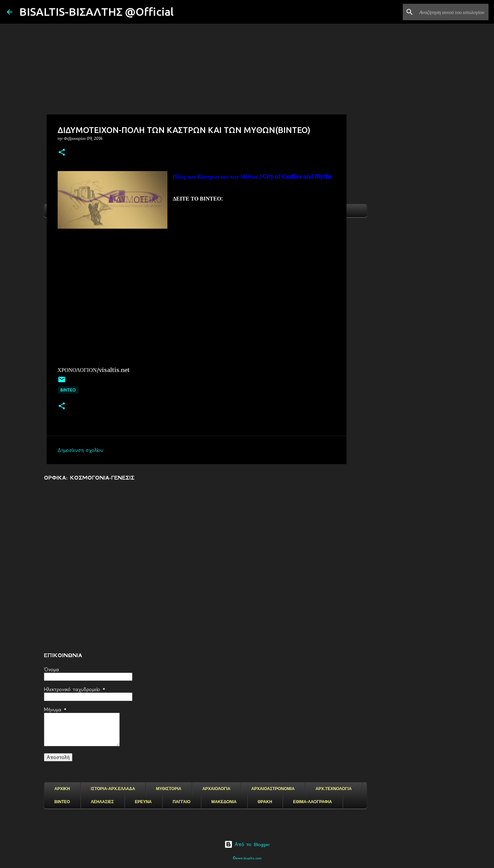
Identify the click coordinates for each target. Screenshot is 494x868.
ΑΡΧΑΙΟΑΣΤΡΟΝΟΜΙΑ (273, 789)
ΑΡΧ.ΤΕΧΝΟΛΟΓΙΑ (334, 789)
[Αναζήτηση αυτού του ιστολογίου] (452, 12)
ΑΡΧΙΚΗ (62, 789)
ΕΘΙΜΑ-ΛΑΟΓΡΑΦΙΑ (313, 802)
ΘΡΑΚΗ (265, 802)
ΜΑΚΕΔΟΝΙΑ (224, 802)
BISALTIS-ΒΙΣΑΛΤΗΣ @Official (96, 12)
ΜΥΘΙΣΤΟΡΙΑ (169, 789)
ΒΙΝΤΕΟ (68, 390)
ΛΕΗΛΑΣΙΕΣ (102, 802)
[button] (62, 153)
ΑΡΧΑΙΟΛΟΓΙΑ (216, 789)
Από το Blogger (247, 844)
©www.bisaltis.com (247, 858)
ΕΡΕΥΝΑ (143, 802)
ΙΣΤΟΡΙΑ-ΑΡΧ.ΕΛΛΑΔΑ (113, 789)
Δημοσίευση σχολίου (80, 450)
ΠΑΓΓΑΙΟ (181, 802)
